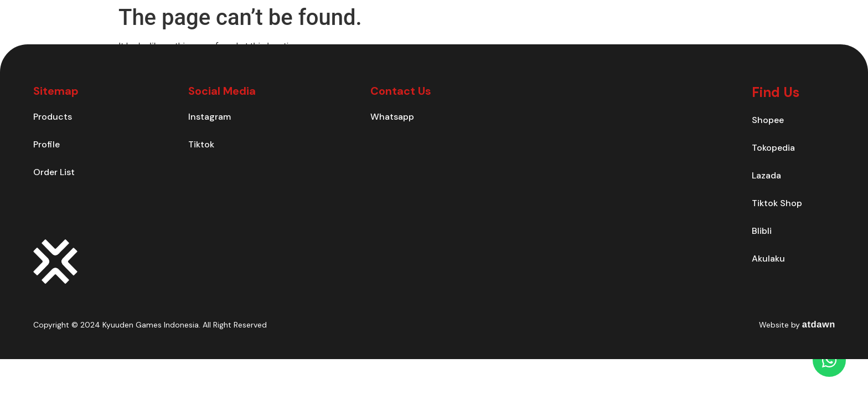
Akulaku (768, 259)
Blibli (762, 231)
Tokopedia (773, 148)
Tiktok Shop (777, 203)
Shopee (768, 120)
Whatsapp (392, 117)
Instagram (210, 117)
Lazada (766, 175)
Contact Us (642, 30)
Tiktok (201, 144)
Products (579, 30)
